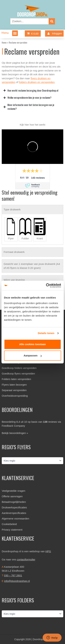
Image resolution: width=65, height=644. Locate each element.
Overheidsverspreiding (15, 396)
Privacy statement (12, 530)
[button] (15, 33)
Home (4, 42)
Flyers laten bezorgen (14, 385)
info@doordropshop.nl (17, 581)
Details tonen (46, 333)
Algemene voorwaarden (15, 519)
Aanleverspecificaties (14, 513)
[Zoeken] (52, 21)
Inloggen (54, 34)
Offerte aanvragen (12, 496)
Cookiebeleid (9, 524)
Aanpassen (33, 355)
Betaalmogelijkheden (14, 502)
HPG (48, 551)
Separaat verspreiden (14, 390)
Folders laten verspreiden (16, 379)
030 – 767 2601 (13, 575)
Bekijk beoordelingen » (15, 433)
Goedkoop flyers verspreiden (18, 374)
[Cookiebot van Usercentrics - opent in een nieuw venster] (46, 285)
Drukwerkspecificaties (14, 507)
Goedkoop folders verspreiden (19, 368)
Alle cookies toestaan (32, 344)
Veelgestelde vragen (14, 491)
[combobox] (29, 21)
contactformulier (26, 559)
